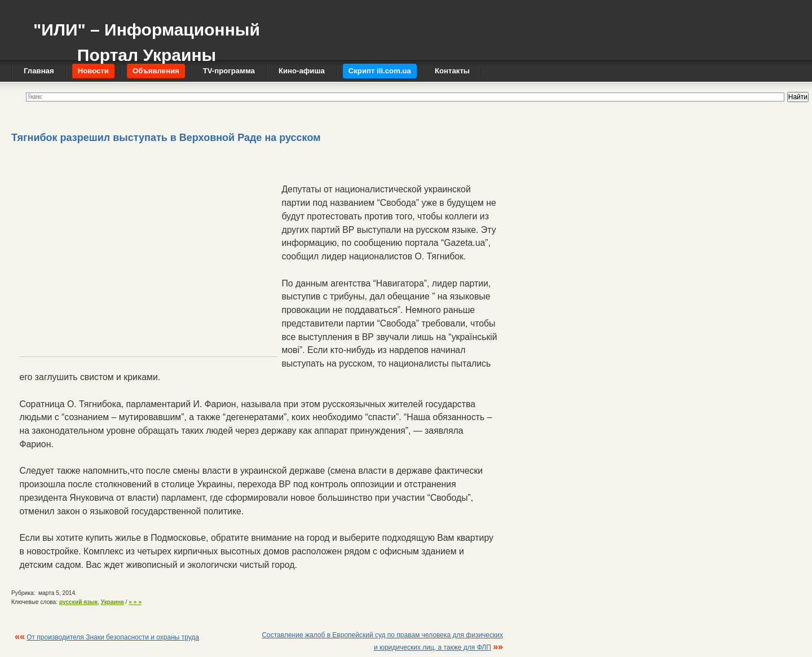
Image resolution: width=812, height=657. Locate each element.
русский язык (78, 602)
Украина (112, 602)
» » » (135, 602)
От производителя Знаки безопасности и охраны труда (113, 637)
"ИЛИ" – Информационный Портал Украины (147, 37)
